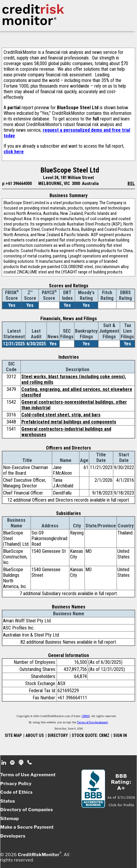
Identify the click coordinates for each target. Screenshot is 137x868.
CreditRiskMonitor (39, 855)
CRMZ (86, 716)
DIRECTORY (58, 735)
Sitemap (10, 819)
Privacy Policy (16, 784)
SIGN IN (120, 735)
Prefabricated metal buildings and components (69, 422)
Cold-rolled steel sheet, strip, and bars (61, 415)
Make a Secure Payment (27, 827)
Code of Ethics (16, 792)
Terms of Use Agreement (93, 723)
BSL (131, 183)
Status (8, 801)
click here (14, 152)
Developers (13, 836)
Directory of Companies (27, 810)
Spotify (13, 763)
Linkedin (4, 763)
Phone (30, 763)
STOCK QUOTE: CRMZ (91, 735)
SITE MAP (13, 735)
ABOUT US (35, 735)
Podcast (21, 763)
